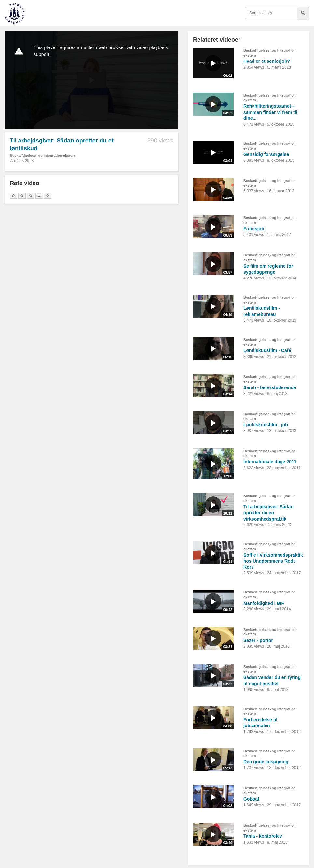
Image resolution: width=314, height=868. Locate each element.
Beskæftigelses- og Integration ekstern (43, 156)
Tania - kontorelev (263, 836)
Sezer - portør (258, 640)
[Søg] (303, 13)
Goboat (251, 799)
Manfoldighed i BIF (264, 603)
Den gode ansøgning (266, 762)
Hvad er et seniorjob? (267, 61)
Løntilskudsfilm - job (266, 425)
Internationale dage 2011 (270, 462)
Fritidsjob (254, 229)
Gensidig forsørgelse (266, 154)
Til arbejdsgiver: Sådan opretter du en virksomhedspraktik (268, 513)
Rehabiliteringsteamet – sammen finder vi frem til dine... (270, 112)
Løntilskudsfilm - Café (267, 350)
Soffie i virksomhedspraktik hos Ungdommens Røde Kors (273, 561)
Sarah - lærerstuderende (270, 387)
